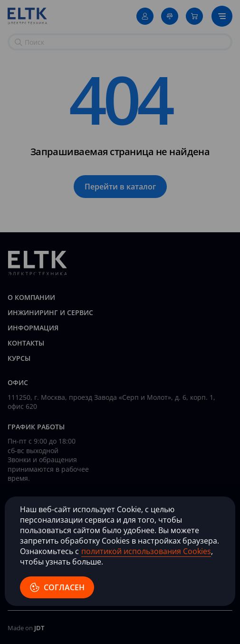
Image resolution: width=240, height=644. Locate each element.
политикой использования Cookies (146, 551)
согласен (57, 587)
